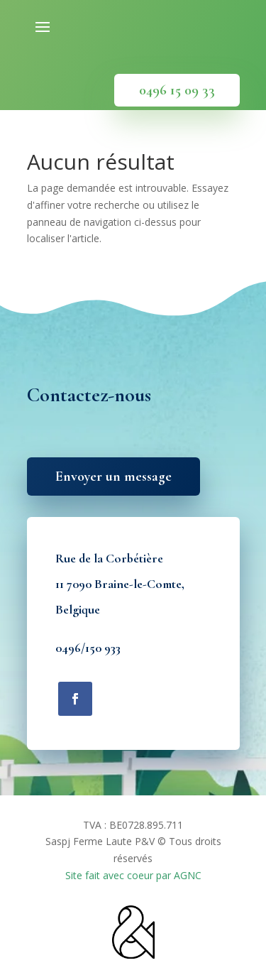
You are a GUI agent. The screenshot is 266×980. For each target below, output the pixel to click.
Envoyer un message (113, 477)
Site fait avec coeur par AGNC (133, 875)
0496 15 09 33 (177, 90)
